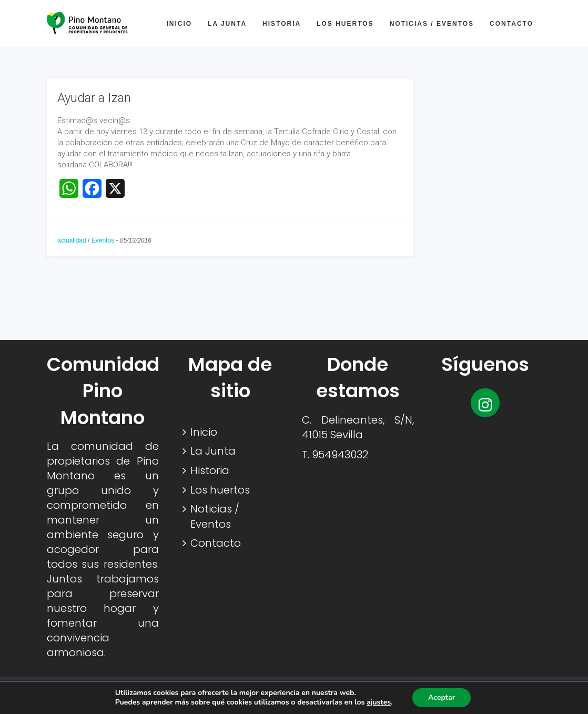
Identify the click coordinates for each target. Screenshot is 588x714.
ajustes (379, 702)
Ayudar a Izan (94, 98)
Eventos (103, 240)
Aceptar (442, 697)
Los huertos (345, 24)
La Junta (227, 24)
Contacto (511, 24)
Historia (282, 24)
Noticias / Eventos (432, 24)
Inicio (179, 24)
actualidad (72, 240)
